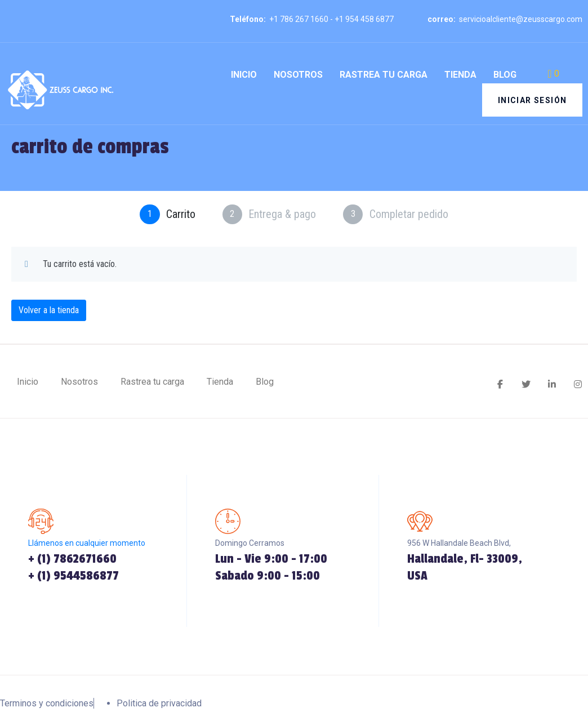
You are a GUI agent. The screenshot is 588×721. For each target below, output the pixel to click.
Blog (505, 75)
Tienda (460, 75)
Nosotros (298, 75)
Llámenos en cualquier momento (87, 544)
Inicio (244, 75)
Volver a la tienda (49, 310)
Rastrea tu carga (384, 75)
